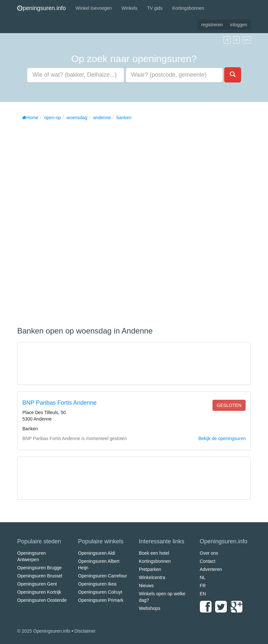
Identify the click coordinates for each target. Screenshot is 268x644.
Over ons (209, 553)
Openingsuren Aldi (97, 553)
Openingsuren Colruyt (100, 592)
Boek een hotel (154, 553)
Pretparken (150, 569)
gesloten (229, 405)
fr (236, 40)
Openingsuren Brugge (39, 568)
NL (203, 577)
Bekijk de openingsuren (222, 438)
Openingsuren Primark (101, 600)
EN (203, 594)
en (247, 40)
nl (227, 40)
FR (203, 586)
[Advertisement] (66, 221)
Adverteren (211, 569)
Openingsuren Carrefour (103, 576)
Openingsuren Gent (37, 584)
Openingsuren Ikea (97, 584)
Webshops (150, 608)
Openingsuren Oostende (42, 600)
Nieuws (146, 586)
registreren (212, 25)
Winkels (129, 8)
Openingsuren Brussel (40, 576)
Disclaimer (85, 631)
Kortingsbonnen (188, 8)
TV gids (155, 8)
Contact (208, 561)
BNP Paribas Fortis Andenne (60, 403)
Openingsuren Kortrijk (39, 592)
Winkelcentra (152, 577)
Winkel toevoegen (94, 8)
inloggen (239, 25)
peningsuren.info (42, 8)
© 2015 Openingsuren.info (44, 631)
